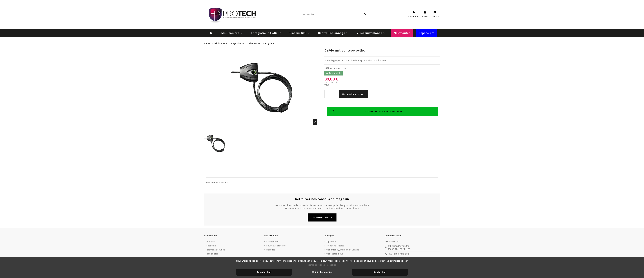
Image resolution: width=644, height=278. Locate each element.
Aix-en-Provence (322, 217)
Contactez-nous (335, 254)
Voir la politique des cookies (322, 265)
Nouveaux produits (276, 246)
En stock (211, 182)
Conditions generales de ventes (343, 250)
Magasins (211, 246)
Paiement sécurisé (215, 250)
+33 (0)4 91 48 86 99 (399, 254)
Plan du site (212, 254)
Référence (330, 68)
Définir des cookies (322, 272)
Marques (271, 250)
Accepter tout (264, 272)
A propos (331, 242)
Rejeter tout (380, 272)
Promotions (272, 242)
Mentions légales (335, 246)
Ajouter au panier (353, 94)
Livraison (210, 242)
